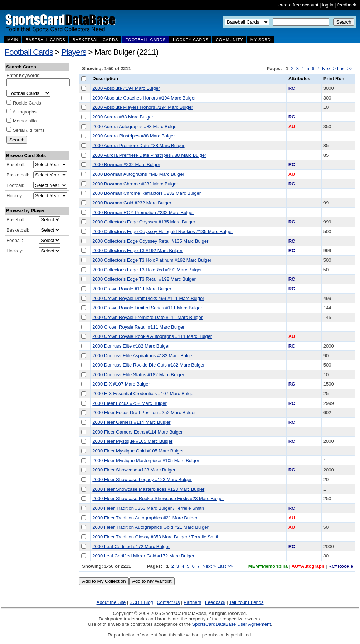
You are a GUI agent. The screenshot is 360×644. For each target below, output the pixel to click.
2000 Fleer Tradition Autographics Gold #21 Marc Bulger (150, 527)
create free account (298, 5)
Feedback (215, 602)
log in (328, 5)
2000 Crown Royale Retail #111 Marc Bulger (138, 327)
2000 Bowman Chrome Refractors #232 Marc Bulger (147, 193)
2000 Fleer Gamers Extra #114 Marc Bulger (137, 432)
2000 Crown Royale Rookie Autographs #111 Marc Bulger (152, 336)
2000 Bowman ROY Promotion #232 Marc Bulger (143, 212)
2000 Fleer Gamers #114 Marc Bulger (131, 422)
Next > (329, 69)
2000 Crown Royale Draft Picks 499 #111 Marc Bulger (148, 298)
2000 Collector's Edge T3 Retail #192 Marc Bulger (144, 279)
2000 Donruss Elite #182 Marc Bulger (131, 346)
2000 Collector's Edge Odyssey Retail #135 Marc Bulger (150, 241)
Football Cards (29, 52)
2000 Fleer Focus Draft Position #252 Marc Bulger (144, 413)
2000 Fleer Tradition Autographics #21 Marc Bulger (145, 518)
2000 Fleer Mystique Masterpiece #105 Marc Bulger (146, 461)
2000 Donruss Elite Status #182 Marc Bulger (138, 375)
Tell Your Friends (246, 602)
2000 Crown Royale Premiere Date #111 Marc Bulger (147, 317)
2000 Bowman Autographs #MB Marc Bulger (138, 174)
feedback (347, 5)
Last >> (345, 69)
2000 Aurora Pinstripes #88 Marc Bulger (134, 136)
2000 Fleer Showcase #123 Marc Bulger (134, 470)
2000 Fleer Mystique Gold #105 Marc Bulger (138, 451)
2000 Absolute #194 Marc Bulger (126, 88)
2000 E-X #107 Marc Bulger (121, 384)
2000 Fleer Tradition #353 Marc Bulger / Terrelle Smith (148, 508)
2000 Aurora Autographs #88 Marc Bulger (135, 127)
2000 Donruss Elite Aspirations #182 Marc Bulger (143, 356)
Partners (192, 602)
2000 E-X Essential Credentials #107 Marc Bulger (143, 394)
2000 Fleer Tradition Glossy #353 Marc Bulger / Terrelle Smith (156, 537)
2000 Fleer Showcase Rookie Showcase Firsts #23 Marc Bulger (158, 498)
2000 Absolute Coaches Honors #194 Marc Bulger (144, 98)
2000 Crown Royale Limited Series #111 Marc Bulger (147, 308)
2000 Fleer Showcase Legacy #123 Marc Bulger (142, 480)
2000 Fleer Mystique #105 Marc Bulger (132, 441)
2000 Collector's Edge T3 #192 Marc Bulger (137, 250)
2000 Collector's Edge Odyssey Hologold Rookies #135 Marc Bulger (163, 231)
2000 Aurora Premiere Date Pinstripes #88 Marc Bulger (149, 155)
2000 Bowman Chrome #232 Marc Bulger (135, 184)
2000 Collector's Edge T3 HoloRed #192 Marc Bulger (147, 270)
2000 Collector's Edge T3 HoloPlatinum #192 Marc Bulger (152, 260)
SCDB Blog (141, 602)
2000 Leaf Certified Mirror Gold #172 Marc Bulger (143, 556)
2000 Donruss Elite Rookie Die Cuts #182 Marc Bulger (149, 365)
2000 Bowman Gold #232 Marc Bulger (132, 203)
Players (74, 52)
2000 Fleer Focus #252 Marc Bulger (129, 403)
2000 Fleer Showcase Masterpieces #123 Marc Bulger (148, 489)
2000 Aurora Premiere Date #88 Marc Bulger (138, 146)
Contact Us (168, 602)
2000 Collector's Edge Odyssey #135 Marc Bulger (144, 222)
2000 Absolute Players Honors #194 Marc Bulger (143, 107)
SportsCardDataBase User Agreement (231, 624)
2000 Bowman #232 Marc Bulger (126, 164)
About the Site (111, 602)
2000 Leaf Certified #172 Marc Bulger (131, 546)
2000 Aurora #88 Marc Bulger (123, 117)
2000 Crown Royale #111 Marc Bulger (132, 289)
